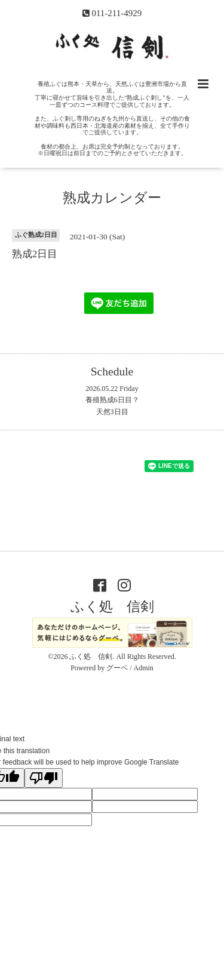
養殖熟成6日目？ (112, 400)
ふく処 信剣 (112, 607)
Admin (144, 668)
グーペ (117, 668)
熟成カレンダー (112, 198)
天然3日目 (112, 412)
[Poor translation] (44, 778)
